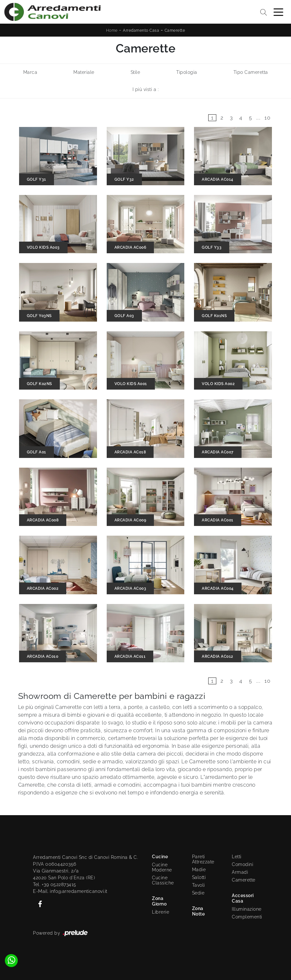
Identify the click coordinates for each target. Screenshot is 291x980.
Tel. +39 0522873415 (55, 884)
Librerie (161, 912)
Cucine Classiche (163, 880)
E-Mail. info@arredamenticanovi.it (70, 891)
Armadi (240, 872)
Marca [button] (30, 72)
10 (267, 118)
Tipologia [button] (187, 72)
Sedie (198, 893)
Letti (237, 857)
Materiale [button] (84, 72)
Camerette (175, 30)
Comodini (242, 864)
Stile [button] (135, 72)
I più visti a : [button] (146, 89)
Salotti (199, 877)
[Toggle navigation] (278, 12)
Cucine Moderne (162, 867)
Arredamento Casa (141, 30)
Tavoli (199, 885)
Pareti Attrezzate (203, 859)
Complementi (245, 917)
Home (112, 30)
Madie (199, 870)
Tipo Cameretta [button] (251, 72)
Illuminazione (244, 909)
